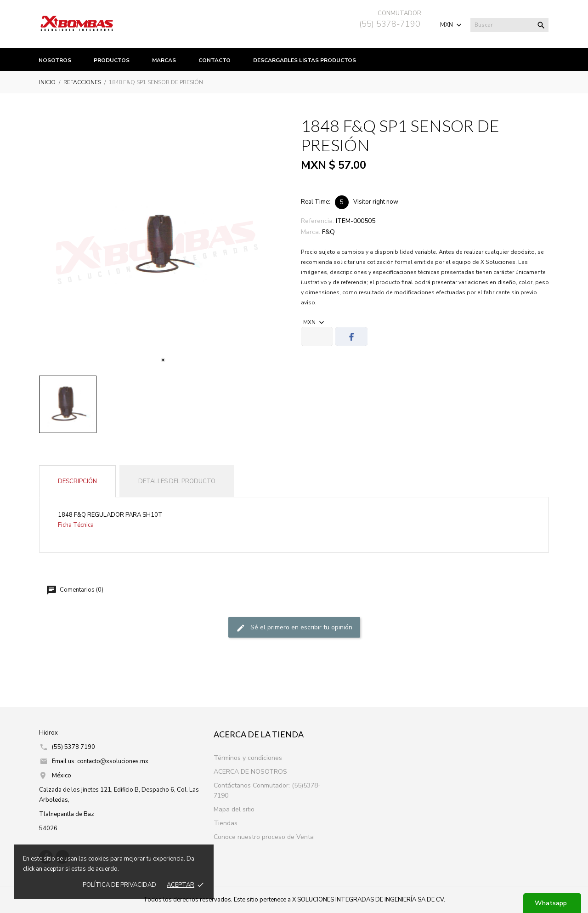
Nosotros (55, 60)
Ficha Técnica (76, 525)
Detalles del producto (177, 481)
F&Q (328, 232)
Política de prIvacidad (119, 885)
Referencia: (317, 221)
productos (112, 60)
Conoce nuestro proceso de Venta (264, 837)
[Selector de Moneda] (452, 25)
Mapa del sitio (234, 809)
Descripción (77, 481)
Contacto (215, 60)
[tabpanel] (163, 245)
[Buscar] (509, 25)
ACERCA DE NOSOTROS (250, 772)
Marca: (311, 232)
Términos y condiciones (248, 758)
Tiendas (226, 823)
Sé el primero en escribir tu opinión (294, 628)
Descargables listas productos (305, 60)
